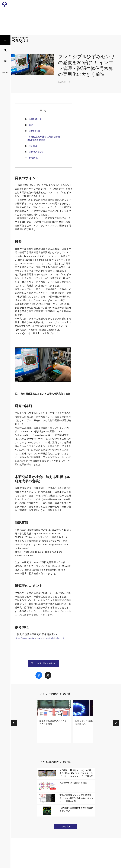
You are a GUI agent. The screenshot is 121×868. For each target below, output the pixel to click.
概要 (31, 125)
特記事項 (33, 146)
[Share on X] (48, 678)
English (5, 72)
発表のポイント (36, 119)
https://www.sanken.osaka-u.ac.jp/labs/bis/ (38, 638)
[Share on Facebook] (39, 678)
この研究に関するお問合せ (43, 663)
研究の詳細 (34, 131)
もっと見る (66, 827)
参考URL (33, 158)
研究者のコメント (38, 152)
